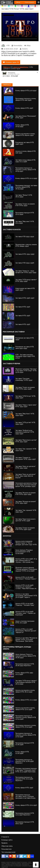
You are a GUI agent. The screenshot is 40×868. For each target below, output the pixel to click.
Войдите (7, 67)
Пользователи (6, 849)
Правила (4, 843)
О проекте (5, 837)
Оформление (22, 6)
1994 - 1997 (35, 6)
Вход (18, 2)
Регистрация (29, 2)
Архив (4, 6)
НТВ (11, 6)
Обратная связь (7, 846)
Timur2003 (11, 73)
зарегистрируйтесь (21, 67)
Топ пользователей (8, 852)
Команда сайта (7, 840)
